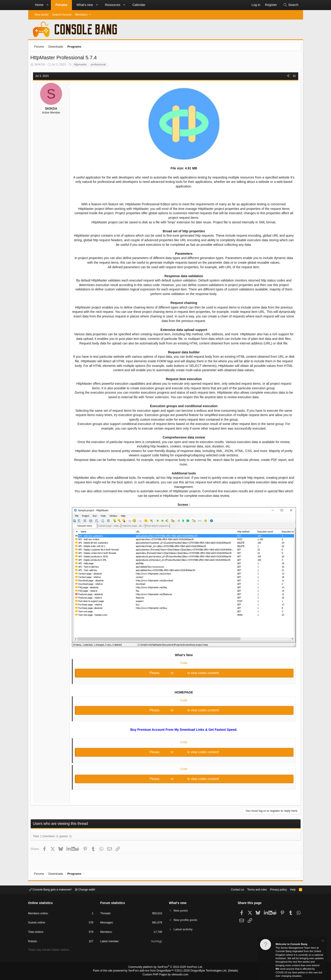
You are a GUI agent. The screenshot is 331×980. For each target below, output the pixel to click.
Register (181, 673)
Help (290, 889)
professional (100, 66)
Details (227, 971)
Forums (61, 5)
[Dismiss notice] (323, 941)
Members (81, 15)
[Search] (291, 5)
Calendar (139, 5)
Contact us (230, 889)
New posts (42, 15)
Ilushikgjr (156, 942)
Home (39, 5)
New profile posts (186, 920)
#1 (293, 77)
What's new (85, 5)
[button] (47, 5)
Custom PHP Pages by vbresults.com (165, 975)
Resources (113, 5)
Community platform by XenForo (166, 968)
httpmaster (81, 66)
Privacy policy (274, 889)
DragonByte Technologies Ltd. (205, 971)
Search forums (62, 15)
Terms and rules (251, 889)
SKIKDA (41, 66)
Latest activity (184, 930)
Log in (166, 673)
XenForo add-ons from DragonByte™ (152, 971)
